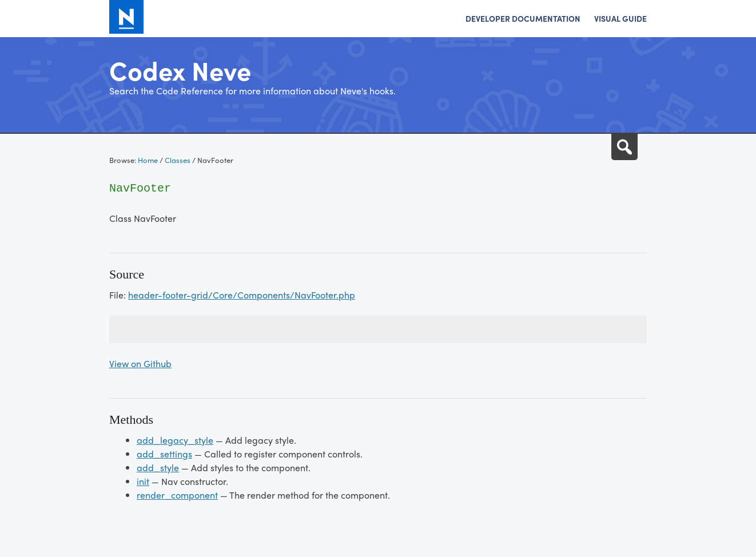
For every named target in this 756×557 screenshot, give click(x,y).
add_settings (164, 454)
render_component (177, 495)
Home (148, 160)
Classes (178, 160)
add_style (158, 468)
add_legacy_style (175, 440)
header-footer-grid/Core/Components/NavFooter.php (242, 295)
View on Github (140, 363)
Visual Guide (620, 18)
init (143, 481)
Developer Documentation (523, 18)
